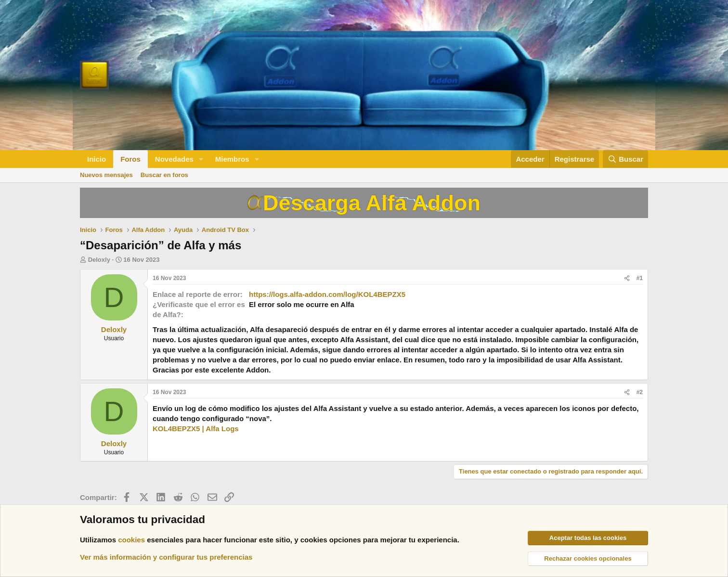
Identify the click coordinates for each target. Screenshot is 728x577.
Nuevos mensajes (106, 175)
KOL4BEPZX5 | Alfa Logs (196, 429)
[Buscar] (625, 159)
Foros (130, 159)
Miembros (232, 159)
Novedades (174, 159)
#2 (640, 392)
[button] (201, 159)
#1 (640, 278)
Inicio (97, 159)
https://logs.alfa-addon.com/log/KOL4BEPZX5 (327, 294)
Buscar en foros (164, 175)
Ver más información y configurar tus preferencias (166, 557)
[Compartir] (627, 278)
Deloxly (99, 260)
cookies (131, 540)
